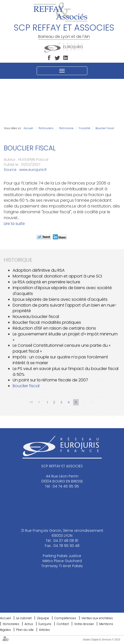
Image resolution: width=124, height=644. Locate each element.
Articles (44, 630)
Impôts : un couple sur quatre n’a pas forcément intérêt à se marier (60, 360)
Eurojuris (45, 624)
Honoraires (11, 624)
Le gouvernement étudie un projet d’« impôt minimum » (65, 337)
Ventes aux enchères (97, 618)
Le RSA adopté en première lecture (46, 282)
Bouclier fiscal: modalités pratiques (47, 322)
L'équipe (43, 618)
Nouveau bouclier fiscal (36, 317)
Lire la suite (14, 224)
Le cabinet (24, 618)
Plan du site (25, 630)
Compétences (65, 618)
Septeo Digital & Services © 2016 (101, 640)
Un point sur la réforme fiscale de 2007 (50, 380)
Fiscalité (84, 128)
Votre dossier (84, 624)
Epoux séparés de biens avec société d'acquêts (60, 299)
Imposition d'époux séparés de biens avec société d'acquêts (62, 291)
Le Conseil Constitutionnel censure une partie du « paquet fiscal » (62, 348)
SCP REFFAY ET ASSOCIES (64, 28)
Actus (29, 624)
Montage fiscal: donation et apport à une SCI (57, 276)
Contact (63, 624)
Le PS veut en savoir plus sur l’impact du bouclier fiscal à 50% (66, 372)
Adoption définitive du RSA (39, 270)
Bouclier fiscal (105, 128)
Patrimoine (66, 128)
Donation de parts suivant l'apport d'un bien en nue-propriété (65, 308)
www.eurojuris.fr (33, 170)
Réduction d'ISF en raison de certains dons (54, 328)
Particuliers (46, 128)
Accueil (28, 128)
